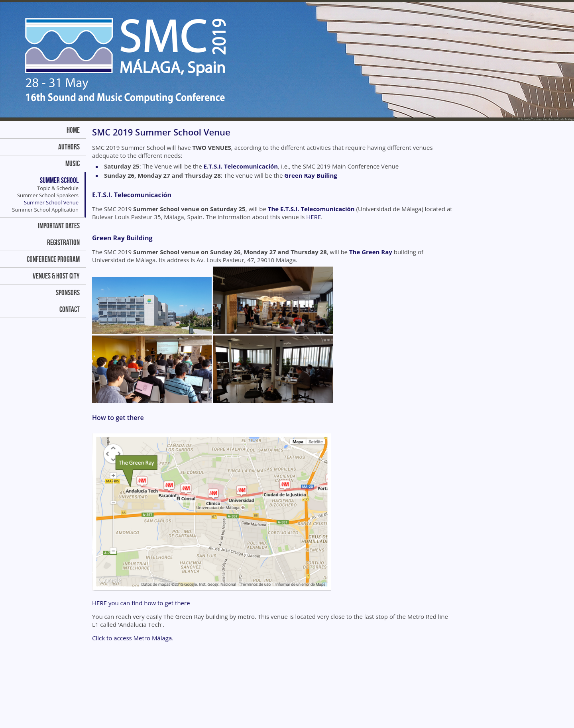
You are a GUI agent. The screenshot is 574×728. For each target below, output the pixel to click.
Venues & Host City (56, 276)
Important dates (59, 226)
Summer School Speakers (48, 195)
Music (73, 164)
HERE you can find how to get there (141, 603)
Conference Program (53, 259)
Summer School (59, 180)
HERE (314, 217)
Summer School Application (45, 210)
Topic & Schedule (58, 188)
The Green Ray (371, 252)
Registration (63, 242)
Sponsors (68, 293)
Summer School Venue (51, 202)
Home (73, 130)
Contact (70, 309)
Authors (69, 147)
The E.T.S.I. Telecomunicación (311, 209)
